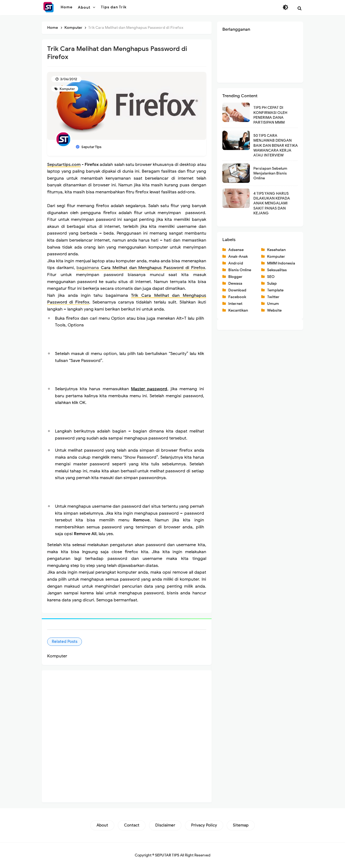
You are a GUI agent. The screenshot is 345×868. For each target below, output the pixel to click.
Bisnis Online (240, 270)
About (102, 825)
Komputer (67, 89)
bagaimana (141, 268)
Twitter (273, 297)
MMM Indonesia (281, 263)
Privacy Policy (204, 825)
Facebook (237, 297)
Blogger (235, 277)
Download (237, 290)
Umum (273, 304)
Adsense (236, 250)
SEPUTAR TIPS (167, 855)
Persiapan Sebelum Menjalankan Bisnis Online (270, 173)
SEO (271, 277)
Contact (132, 825)
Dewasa (235, 283)
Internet (235, 304)
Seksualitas (277, 270)
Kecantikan (238, 310)
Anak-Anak (238, 257)
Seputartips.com (64, 165)
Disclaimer (165, 825)
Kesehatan (276, 250)
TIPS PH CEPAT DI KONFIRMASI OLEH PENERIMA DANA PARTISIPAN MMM (270, 115)
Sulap (272, 283)
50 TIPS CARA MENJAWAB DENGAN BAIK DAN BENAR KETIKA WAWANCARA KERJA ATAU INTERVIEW (276, 145)
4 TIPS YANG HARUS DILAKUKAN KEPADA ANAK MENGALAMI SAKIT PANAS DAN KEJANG (272, 203)
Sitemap (241, 825)
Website (274, 310)
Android (236, 263)
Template (275, 290)
